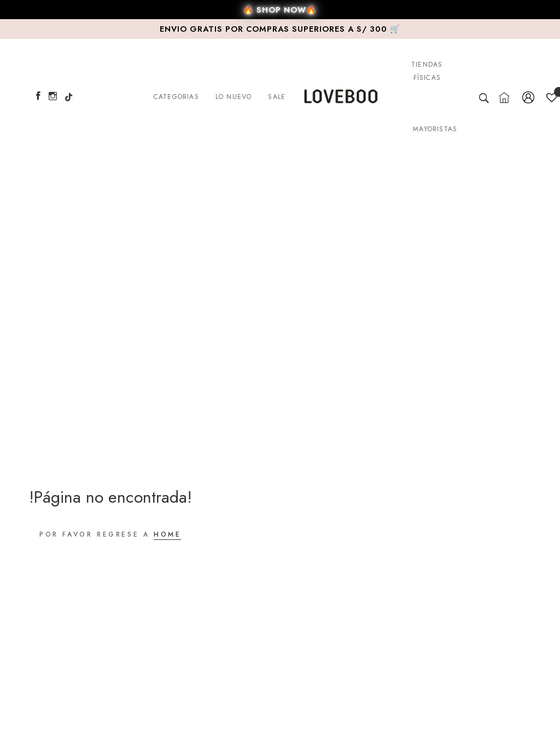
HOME (167, 534)
